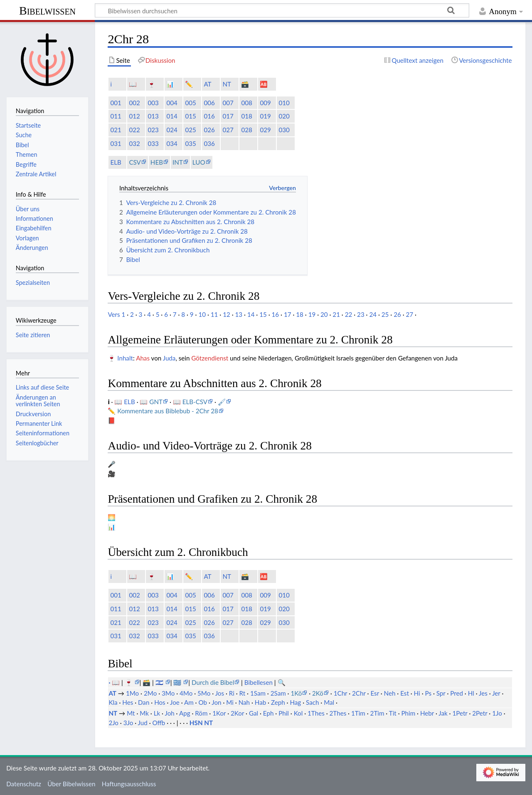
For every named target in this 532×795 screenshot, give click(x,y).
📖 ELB (125, 402)
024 (172, 130)
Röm (201, 713)
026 (209, 130)
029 (265, 130)
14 (251, 314)
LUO (199, 162)
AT (207, 84)
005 (190, 103)
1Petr (460, 713)
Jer (496, 693)
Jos (220, 693)
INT (178, 162)
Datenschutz (24, 784)
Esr (374, 693)
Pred (457, 693)
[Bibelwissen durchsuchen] (282, 10)
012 (134, 116)
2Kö (318, 693)
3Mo (168, 693)
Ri (232, 693)
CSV (135, 162)
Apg (185, 713)
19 (312, 314)
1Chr (341, 693)
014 (172, 116)
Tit (393, 713)
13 (239, 314)
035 (190, 143)
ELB (116, 162)
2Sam (278, 693)
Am (189, 702)
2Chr (359, 693)
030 (284, 130)
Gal (254, 713)
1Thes (316, 713)
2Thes (338, 713)
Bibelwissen (47, 11)
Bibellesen (259, 682)
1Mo (132, 693)
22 (349, 314)
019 (265, 116)
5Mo (204, 693)
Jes (483, 693)
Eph (268, 713)
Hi (417, 693)
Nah (244, 702)
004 (172, 103)
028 (246, 130)
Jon (216, 702)
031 (116, 143)
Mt (131, 713)
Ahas (143, 358)
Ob (203, 702)
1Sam (258, 693)
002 (134, 103)
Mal (329, 702)
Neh (390, 693)
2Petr (480, 713)
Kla (113, 702)
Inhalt (125, 358)
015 (190, 116)
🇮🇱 (160, 682)
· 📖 (115, 682)
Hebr (427, 713)
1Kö (296, 693)
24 (373, 314)
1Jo (497, 713)
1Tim (358, 713)
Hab (260, 702)
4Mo (186, 693)
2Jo (113, 723)
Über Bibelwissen (71, 784)
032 (134, 143)
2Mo (150, 693)
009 (265, 103)
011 (116, 116)
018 (246, 116)
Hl (471, 693)
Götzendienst (210, 358)
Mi (230, 702)
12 (227, 314)
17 (288, 314)
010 (284, 103)
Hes (128, 702)
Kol (298, 713)
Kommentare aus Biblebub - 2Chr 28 (168, 411)
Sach (312, 702)
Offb (159, 723)
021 (116, 130)
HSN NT (201, 723)
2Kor (237, 713)
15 (263, 314)
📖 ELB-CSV (190, 402)
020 (284, 116)
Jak (443, 713)
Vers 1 (116, 314)
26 (397, 314)
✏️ (189, 84)
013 (153, 116)
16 (276, 314)
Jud (143, 723)
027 (228, 130)
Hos (160, 702)
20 (324, 314)
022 (134, 130)
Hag (295, 702)
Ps (428, 693)
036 (209, 143)
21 (336, 314)
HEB (157, 162)
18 (300, 314)
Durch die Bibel (213, 682)
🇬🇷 (178, 682)
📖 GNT (151, 402)
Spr (441, 693)
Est (405, 693)
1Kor (219, 713)
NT (227, 84)
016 (209, 116)
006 (209, 103)
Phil (284, 713)
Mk (144, 713)
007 (228, 103)
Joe (175, 702)
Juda (169, 358)
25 (385, 314)
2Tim (377, 713)
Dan (144, 702)
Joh (169, 713)
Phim (408, 713)
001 (116, 103)
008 (246, 103)
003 (153, 103)
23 (361, 314)
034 (172, 143)
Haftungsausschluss (129, 784)
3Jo (128, 723)
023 (153, 130)
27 (410, 314)
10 (202, 314)
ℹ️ (111, 84)
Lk (157, 713)
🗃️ (245, 84)
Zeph (278, 702)
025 (190, 130)
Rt (243, 693)
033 (153, 143)
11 (214, 314)
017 (228, 116)
